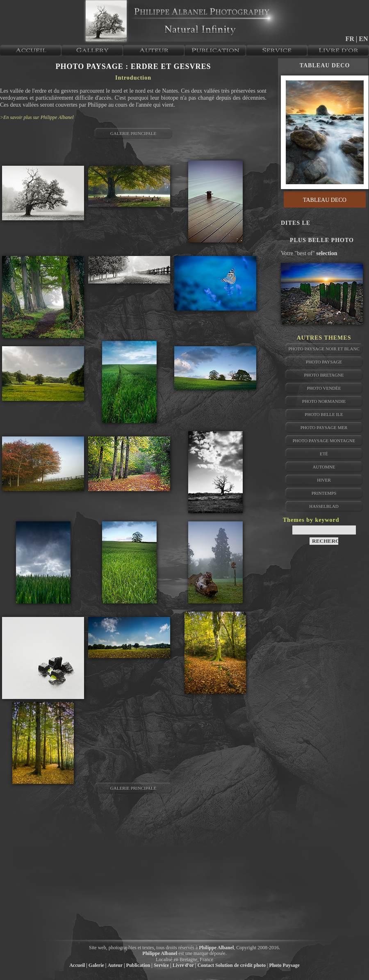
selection (327, 253)
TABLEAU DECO (325, 65)
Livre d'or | (184, 965)
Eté (324, 454)
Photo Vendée (324, 388)
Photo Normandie (324, 401)
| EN (362, 39)
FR (350, 39)
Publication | (139, 965)
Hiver (324, 480)
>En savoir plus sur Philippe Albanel (37, 117)
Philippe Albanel (216, 948)
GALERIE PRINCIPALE (133, 133)
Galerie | (98, 965)
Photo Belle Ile (324, 414)
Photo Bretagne (324, 375)
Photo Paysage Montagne (324, 441)
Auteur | (116, 965)
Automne (324, 467)
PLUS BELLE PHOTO (322, 240)
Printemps (324, 493)
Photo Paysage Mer (324, 427)
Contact (206, 965)
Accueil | (78, 965)
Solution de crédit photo (240, 965)
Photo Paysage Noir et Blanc (324, 349)
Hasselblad (324, 506)
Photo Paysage (324, 362)
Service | (163, 965)
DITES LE (296, 223)
